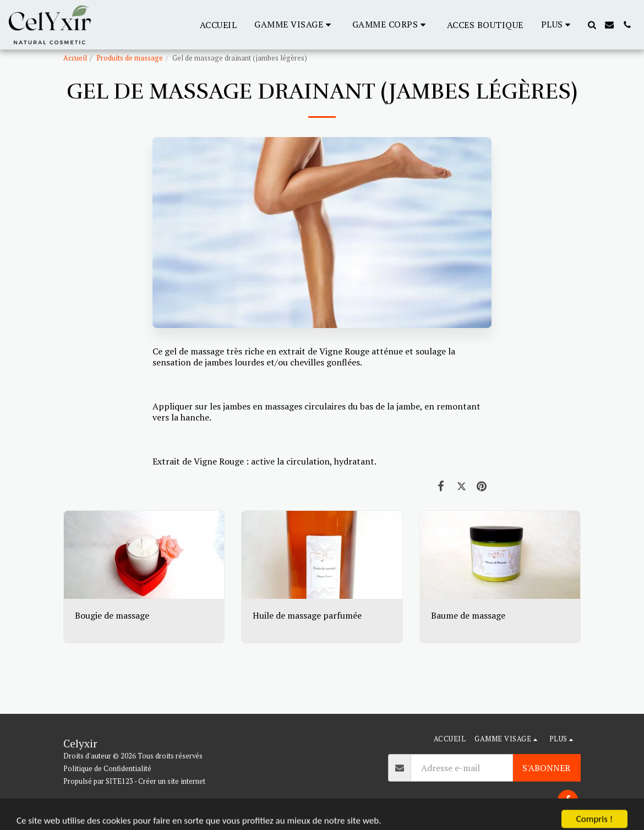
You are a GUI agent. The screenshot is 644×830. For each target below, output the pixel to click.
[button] (294, 24)
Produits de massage (130, 58)
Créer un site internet (172, 781)
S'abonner (546, 768)
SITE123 (119, 781)
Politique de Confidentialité (107, 769)
